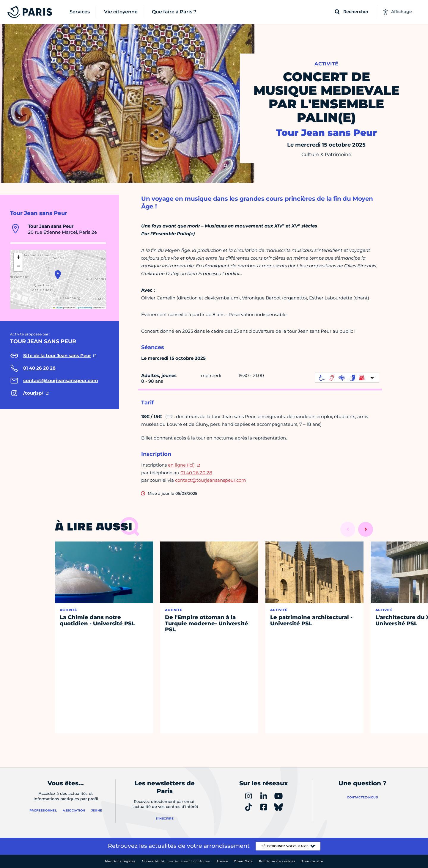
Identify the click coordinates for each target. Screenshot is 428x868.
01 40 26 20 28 (196, 473)
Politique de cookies (277, 861)
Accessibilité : (176, 861)
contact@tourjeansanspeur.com (211, 480)
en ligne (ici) (181, 465)
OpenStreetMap (85, 308)
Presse (222, 861)
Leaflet (58, 308)
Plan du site (312, 861)
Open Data (243, 861)
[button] (58, 275)
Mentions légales (120, 861)
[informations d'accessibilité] (347, 378)
